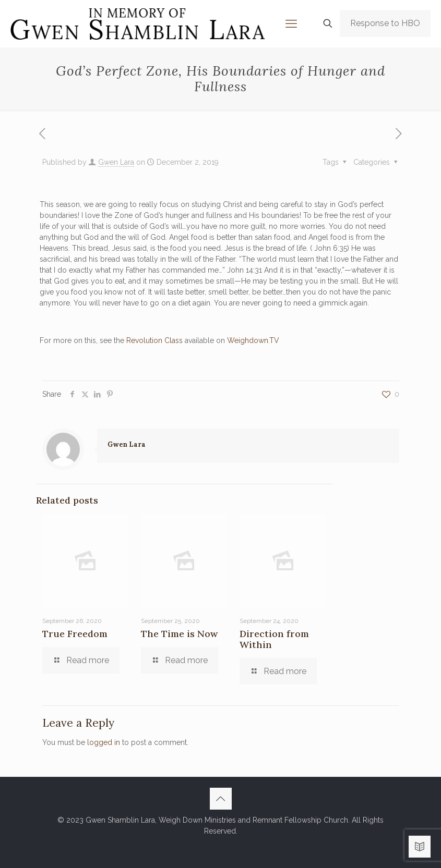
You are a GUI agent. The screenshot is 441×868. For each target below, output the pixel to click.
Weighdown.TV (253, 340)
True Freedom (75, 634)
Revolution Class (154, 340)
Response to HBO (385, 23)
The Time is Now (179, 634)
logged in (104, 742)
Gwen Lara (116, 162)
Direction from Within (274, 639)
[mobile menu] (291, 23)
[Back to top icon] (221, 799)
